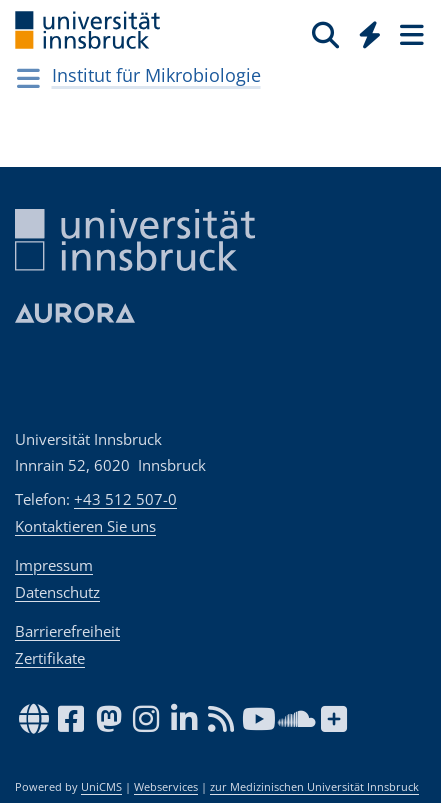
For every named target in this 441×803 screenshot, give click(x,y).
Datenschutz (57, 592)
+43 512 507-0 (125, 499)
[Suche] (325, 34)
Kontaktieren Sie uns (85, 526)
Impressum (54, 565)
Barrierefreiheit (67, 631)
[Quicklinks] (370, 34)
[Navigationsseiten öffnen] (28, 78)
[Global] (364, 31)
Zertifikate (50, 658)
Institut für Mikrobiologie (156, 75)
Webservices (166, 787)
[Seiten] (410, 34)
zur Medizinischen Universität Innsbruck (314, 787)
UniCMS (101, 787)
